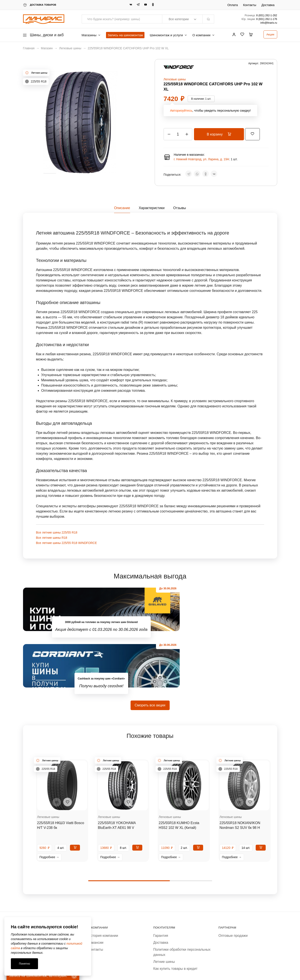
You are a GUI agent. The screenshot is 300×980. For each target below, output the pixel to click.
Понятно (24, 964)
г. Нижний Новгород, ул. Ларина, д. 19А (201, 159)
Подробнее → (49, 801)
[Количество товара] (178, 134)
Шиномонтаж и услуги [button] (168, 35)
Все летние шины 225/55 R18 (57, 532)
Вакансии (96, 886)
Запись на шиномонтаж (125, 35)
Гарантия (161, 879)
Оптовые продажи (233, 879)
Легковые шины (70, 48)
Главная (29, 48)
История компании (103, 879)
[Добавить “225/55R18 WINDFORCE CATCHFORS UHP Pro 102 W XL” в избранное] (258, 134)
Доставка (268, 5)
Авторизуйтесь (181, 110)
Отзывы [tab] (180, 208)
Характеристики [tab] (152, 208)
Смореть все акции (150, 649)
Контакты (250, 5)
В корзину (222, 134)
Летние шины (164, 905)
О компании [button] (204, 35)
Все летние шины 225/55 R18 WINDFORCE (67, 543)
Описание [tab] (122, 208)
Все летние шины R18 (52, 538)
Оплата (233, 5)
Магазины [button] (91, 35)
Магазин (47, 48)
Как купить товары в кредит (176, 912)
